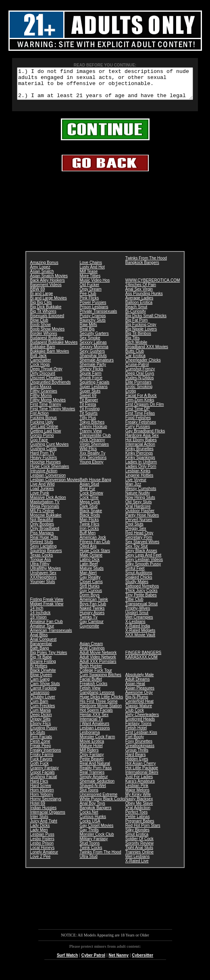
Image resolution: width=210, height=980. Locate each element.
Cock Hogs (40, 371)
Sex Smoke (90, 344)
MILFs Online (42, 517)
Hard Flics (39, 787)
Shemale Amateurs (97, 366)
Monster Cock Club (97, 840)
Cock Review (91, 499)
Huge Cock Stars (95, 557)
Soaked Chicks (139, 583)
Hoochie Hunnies (46, 468)
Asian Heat (135, 690)
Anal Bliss (39, 641)
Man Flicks (89, 526)
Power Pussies (93, 308)
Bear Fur (87, 495)
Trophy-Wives (138, 614)
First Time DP (138, 415)
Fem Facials (41, 743)
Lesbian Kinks (138, 477)
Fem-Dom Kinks (140, 406)
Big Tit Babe (41, 663)
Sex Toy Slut (136, 552)
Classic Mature (139, 712)
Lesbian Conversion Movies (55, 486)
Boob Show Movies (48, 335)
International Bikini (142, 778)
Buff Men (87, 539)
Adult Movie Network (98, 659)
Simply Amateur (94, 783)
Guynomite (89, 632)
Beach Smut (136, 313)
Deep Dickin (41, 721)
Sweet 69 (88, 402)
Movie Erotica (92, 747)
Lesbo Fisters (42, 845)
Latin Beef (88, 570)
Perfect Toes (136, 818)
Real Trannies (92, 778)
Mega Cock (90, 508)
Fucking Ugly (42, 428)
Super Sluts (90, 397)
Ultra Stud (88, 863)
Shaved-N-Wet (93, 792)
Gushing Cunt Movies (50, 450)
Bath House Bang (95, 486)
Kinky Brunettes (139, 455)
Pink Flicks (89, 304)
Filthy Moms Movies (48, 406)
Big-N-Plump (137, 703)
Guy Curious (91, 597)
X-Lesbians (135, 628)
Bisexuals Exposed (47, 322)
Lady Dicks (40, 832)
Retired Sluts (42, 548)
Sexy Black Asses (141, 557)
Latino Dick (89, 566)
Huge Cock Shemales (50, 472)
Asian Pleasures (140, 694)
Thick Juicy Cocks (141, 597)
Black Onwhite (43, 676)
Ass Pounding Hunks (144, 300)
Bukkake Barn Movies (50, 357)
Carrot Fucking (44, 694)
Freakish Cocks (93, 690)
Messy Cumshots (141, 495)
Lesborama (89, 738)
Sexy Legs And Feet (143, 561)
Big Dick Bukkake (46, 313)
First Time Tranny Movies (53, 415)
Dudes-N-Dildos (140, 384)
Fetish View (90, 694)
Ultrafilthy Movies (46, 574)
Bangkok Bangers (95, 814)
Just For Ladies (139, 783)
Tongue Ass (41, 566)
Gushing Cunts (44, 455)
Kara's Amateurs (140, 787)
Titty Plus (88, 424)
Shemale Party (93, 371)
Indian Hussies (44, 814)
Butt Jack (38, 362)
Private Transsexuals (98, 317)
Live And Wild (43, 490)
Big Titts (133, 344)
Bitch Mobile (136, 348)
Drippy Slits (41, 725)
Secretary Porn (139, 543)
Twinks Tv (88, 623)
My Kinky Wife (138, 800)
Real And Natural (95, 769)
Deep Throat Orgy (46, 375)
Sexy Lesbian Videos (144, 566)
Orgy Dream (90, 295)
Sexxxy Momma (94, 353)
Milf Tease (88, 277)
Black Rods (90, 521)
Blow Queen (41, 681)
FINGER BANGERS (143, 659)
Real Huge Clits (44, 543)
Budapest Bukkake (47, 344)
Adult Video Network (98, 663)
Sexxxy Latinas (93, 348)
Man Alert (88, 579)
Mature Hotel (91, 752)
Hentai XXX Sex (94, 721)
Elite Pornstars (138, 388)
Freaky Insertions (46, 756)
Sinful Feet (135, 574)
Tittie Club (134, 605)
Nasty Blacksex (139, 805)
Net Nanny (118, 961)
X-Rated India (138, 632)
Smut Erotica (137, 840)
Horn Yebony (42, 800)
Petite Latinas (138, 823)
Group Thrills (137, 756)
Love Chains (91, 269)
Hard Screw (41, 792)
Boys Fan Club (93, 610)
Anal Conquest (44, 645)
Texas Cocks (42, 561)
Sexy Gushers (92, 357)
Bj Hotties (39, 672)
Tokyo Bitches (92, 428)
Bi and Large (42, 300)
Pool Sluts (134, 530)
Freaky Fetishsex (141, 428)
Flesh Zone (40, 747)
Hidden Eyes (137, 765)
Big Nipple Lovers (141, 335)
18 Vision (38, 623)
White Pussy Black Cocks (102, 805)
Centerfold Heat (139, 707)
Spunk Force (91, 384)
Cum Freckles (43, 712)
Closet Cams (91, 588)
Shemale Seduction (97, 787)
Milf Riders (89, 756)
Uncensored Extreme (98, 800)
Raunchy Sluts (92, 326)
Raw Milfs (88, 331)
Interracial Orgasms (48, 818)
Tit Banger (89, 406)
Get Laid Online (44, 433)
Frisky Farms (42, 761)
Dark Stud (88, 512)
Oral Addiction (138, 814)
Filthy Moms (41, 402)
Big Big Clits (41, 308)
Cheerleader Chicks (143, 366)
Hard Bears (136, 761)
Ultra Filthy (40, 570)
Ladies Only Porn (141, 472)
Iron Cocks (89, 535)
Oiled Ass (88, 552)
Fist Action (40, 419)
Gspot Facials (43, 778)
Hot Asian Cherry (141, 769)
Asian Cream (91, 650)
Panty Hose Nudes (142, 521)
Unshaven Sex (43, 579)
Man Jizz (133, 490)
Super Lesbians (94, 393)
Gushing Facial (44, 783)
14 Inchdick (41, 619)
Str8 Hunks (89, 592)
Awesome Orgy (139, 699)
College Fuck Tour (96, 676)
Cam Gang (40, 685)
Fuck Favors (41, 765)
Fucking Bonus (44, 424)
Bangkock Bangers (142, 269)
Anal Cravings (92, 654)
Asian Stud (89, 490)
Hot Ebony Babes (141, 446)
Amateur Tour (42, 632)
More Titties (90, 282)
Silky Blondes (137, 836)
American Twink (94, 605)
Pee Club (88, 300)
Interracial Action (140, 450)
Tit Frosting (89, 415)
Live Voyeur (136, 486)
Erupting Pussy (44, 734)
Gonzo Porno (42, 441)
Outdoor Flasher (140, 517)
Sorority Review (139, 849)
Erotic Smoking (139, 393)
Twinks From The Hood (100, 858)
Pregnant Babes (140, 827)
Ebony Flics (41, 730)
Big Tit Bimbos (138, 339)
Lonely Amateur (44, 858)
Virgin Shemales (94, 450)
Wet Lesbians (137, 863)
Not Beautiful (42, 526)
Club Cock (135, 716)
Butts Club (135, 357)
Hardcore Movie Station (101, 712)
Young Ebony (91, 468)
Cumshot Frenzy (140, 375)
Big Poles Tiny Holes (49, 659)
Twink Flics (89, 530)
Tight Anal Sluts (139, 854)
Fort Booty (135, 743)
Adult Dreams (138, 685)
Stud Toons (89, 849)
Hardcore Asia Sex (142, 441)
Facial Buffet (90, 685)
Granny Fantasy (45, 774)
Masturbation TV (45, 508)
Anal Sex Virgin (139, 295)
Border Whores (44, 339)
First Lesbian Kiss (141, 738)
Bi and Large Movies (49, 304)
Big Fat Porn (137, 326)
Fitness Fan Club (95, 548)
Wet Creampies (139, 623)
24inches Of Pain (141, 291)
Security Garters (94, 339)
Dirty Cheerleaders (142, 721)
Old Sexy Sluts (139, 508)
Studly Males (137, 588)
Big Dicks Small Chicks (146, 322)
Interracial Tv (91, 725)
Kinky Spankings (140, 464)
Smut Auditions (139, 579)
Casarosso (40, 699)
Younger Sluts (43, 588)
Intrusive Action (44, 477)
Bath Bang (40, 654)
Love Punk (40, 499)
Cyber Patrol (93, 961)
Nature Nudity (138, 499)
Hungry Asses (92, 619)
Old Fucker (89, 291)
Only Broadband (45, 535)
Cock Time (89, 503)
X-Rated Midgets (140, 636)
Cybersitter (142, 961)
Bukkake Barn (43, 353)
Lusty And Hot (92, 273)
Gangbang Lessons (97, 699)
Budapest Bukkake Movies (54, 348)
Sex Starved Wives (142, 548)
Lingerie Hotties (139, 481)
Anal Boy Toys (92, 809)
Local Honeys (43, 854)
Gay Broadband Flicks (145, 437)
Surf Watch (67, 961)
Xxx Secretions (93, 464)
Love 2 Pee (41, 863)
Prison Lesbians (94, 313)
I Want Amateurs (94, 730)
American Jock (93, 543)
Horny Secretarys (46, 805)
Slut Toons (89, 796)
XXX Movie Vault (140, 641)
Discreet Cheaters (46, 384)
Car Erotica (135, 362)
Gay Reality (90, 583)
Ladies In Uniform (141, 468)
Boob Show (41, 331)
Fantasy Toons (138, 730)
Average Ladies (139, 304)
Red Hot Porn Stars (143, 832)
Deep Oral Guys (140, 379)
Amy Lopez (40, 273)
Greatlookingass (140, 752)
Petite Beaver (91, 765)
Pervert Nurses (139, 526)
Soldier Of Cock (139, 845)
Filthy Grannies (44, 397)
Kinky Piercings (139, 459)
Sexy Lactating (44, 552)
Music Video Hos (95, 286)
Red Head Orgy (139, 539)
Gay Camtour (91, 628)
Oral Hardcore (138, 512)
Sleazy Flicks (91, 375)
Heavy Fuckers (44, 464)
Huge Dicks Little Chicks (101, 703)
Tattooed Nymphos (142, 592)
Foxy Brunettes (139, 747)
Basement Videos (46, 291)
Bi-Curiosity (136, 317)
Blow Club (39, 326)
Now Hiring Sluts (140, 503)
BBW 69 (38, 295)
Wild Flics (88, 455)
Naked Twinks (92, 614)
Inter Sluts (39, 823)
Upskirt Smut (137, 619)
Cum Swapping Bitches (100, 681)
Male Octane (91, 561)
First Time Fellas (140, 419)
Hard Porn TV (43, 459)
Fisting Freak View (47, 605)
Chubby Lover (43, 703)
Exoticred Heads (140, 725)
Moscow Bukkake (46, 521)
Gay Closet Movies (96, 832)
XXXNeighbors (44, 583)
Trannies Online (139, 858)
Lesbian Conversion (48, 481)
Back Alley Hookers (48, 286)
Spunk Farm (90, 379)
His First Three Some (98, 707)
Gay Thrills (89, 836)
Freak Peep (41, 752)
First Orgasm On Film (145, 410)
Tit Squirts (88, 419)
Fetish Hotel (136, 734)
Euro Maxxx (41, 393)
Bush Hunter (91, 672)
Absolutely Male (140, 681)
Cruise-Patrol (137, 371)
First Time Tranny (46, 410)
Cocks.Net (89, 818)
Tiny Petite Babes (141, 601)
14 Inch (37, 614)
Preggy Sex (136, 535)
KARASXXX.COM (141, 663)
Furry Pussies (138, 433)
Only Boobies (42, 530)
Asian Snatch (42, 277)
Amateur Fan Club (47, 628)
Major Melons (137, 796)
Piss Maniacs (42, 539)
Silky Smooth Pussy (143, 570)
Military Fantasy (94, 845)
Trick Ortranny (92, 446)
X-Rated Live (137, 867)
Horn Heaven (42, 796)
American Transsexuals (51, 636)
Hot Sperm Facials (96, 716)
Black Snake (91, 517)
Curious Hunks (93, 823)
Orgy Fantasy (91, 761)
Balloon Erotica (139, 308)
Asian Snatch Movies (49, 282)
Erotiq (131, 397)
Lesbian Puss (42, 840)
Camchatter (41, 366)
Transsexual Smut (141, 610)
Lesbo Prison (42, 849)
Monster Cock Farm (97, 743)
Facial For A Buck (141, 402)
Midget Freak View (47, 610)
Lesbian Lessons (95, 734)
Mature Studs (91, 574)
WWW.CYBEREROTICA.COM (153, 286)
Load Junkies (42, 495)
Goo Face (39, 446)
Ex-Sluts (38, 738)
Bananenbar (41, 650)
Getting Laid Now (46, 437)
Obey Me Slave (139, 809)
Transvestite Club (95, 441)
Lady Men (39, 836)
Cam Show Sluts (45, 690)
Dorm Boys (89, 601)
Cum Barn (39, 707)
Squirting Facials (94, 388)
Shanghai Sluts (93, 362)
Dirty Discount (43, 379)
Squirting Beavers (46, 557)
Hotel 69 (38, 809)
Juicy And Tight (44, 827)
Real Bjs (87, 335)
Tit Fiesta (88, 410)
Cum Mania (41, 716)
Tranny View (90, 437)
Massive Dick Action (48, 503)
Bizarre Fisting (43, 668)
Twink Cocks (91, 854)
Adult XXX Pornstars (98, 668)
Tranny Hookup (93, 433)
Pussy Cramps (93, 322)
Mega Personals (45, 512)
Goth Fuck (40, 769)
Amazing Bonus (44, 269)
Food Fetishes (138, 424)
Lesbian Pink (137, 792)
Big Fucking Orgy (141, 331)
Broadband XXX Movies (147, 353)
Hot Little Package (142, 774)
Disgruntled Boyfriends (51, 388)
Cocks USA (90, 827)
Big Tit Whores (43, 317)
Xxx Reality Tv (92, 459)
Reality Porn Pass (95, 774)
